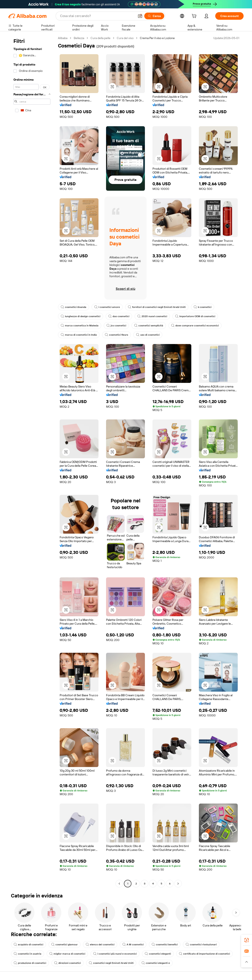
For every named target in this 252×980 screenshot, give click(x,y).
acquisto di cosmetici (28, 945)
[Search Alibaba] (97, 16)
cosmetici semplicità (149, 326)
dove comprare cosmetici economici (195, 326)
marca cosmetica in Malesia (80, 326)
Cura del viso (125, 38)
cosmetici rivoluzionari (201, 945)
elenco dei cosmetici (100, 945)
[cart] (195, 17)
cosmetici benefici (165, 945)
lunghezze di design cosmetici (81, 316)
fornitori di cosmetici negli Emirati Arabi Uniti (157, 307)
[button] (140, 16)
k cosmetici (203, 307)
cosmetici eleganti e (156, 963)
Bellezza (79, 38)
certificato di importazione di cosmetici (204, 954)
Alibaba (63, 38)
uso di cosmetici (148, 335)
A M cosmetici (133, 945)
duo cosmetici (119, 316)
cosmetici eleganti (158, 954)
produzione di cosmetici (30, 963)
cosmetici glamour (64, 945)
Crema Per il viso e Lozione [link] (157, 38)
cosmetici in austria (28, 954)
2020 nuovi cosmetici (152, 316)
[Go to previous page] (119, 884)
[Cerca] (154, 16)
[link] (247, 940)
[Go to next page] (178, 884)
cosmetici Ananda (73, 307)
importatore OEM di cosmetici (195, 316)
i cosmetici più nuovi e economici (115, 954)
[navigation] (32, 461)
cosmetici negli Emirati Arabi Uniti (111, 963)
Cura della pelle (100, 38)
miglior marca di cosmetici (67, 954)
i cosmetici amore (107, 307)
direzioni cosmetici (68, 963)
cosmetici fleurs (116, 335)
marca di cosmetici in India (79, 335)
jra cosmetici (116, 326)
